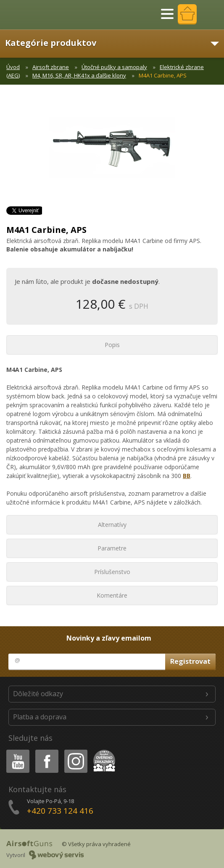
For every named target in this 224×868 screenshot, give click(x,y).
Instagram (75, 751)
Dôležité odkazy (38, 694)
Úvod (13, 67)
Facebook (46, 751)
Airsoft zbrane (51, 67)
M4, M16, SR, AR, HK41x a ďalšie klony (79, 75)
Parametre (112, 548)
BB (187, 476)
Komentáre (112, 595)
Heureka (103, 751)
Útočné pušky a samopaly (114, 67)
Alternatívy (112, 525)
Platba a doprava (40, 717)
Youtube (15, 751)
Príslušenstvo (112, 572)
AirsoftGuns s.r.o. (36, 15)
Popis (112, 345)
